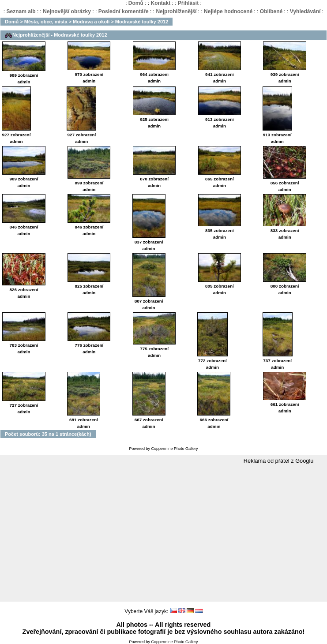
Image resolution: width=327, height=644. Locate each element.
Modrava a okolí (91, 22)
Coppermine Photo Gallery (174, 449)
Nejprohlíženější (176, 11)
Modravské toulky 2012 (142, 22)
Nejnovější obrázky (67, 11)
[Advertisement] (163, 533)
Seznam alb (21, 11)
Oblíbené (271, 11)
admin (24, 82)
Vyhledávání (305, 11)
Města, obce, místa (46, 22)
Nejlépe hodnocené (228, 11)
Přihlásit (188, 3)
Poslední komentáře (124, 11)
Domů (136, 3)
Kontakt (160, 3)
